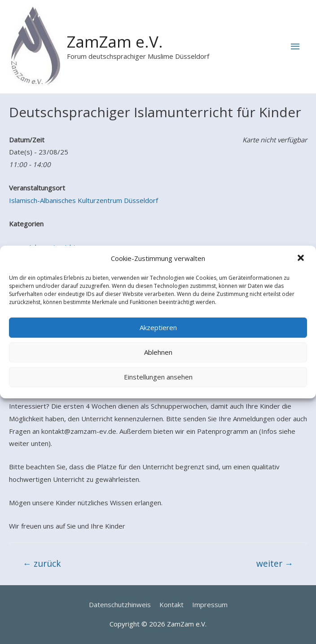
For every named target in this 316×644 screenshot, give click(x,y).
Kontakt (171, 604)
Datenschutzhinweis (120, 604)
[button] (302, 259)
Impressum (210, 604)
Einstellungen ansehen (158, 377)
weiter (275, 563)
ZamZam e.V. (115, 42)
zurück (42, 563)
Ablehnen (158, 352)
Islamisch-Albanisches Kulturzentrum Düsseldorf (83, 200)
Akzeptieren (158, 327)
